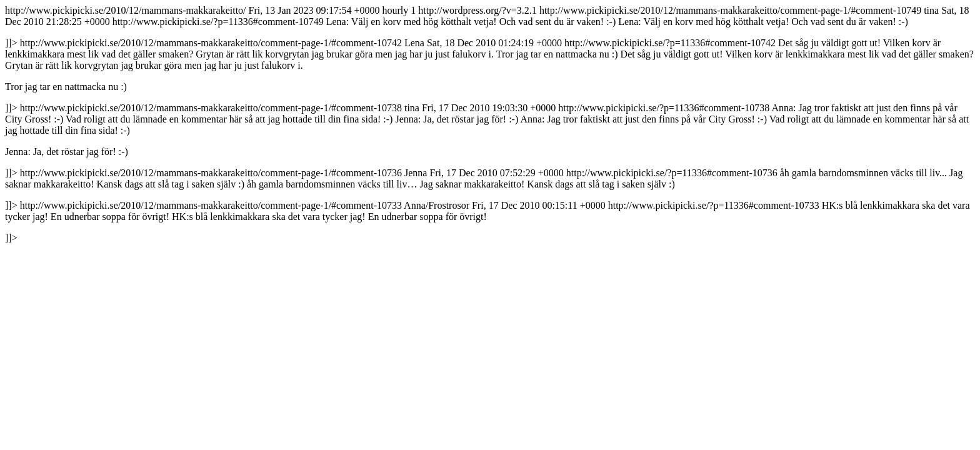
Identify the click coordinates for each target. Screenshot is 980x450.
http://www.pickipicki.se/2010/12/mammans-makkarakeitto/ (490, 124)
